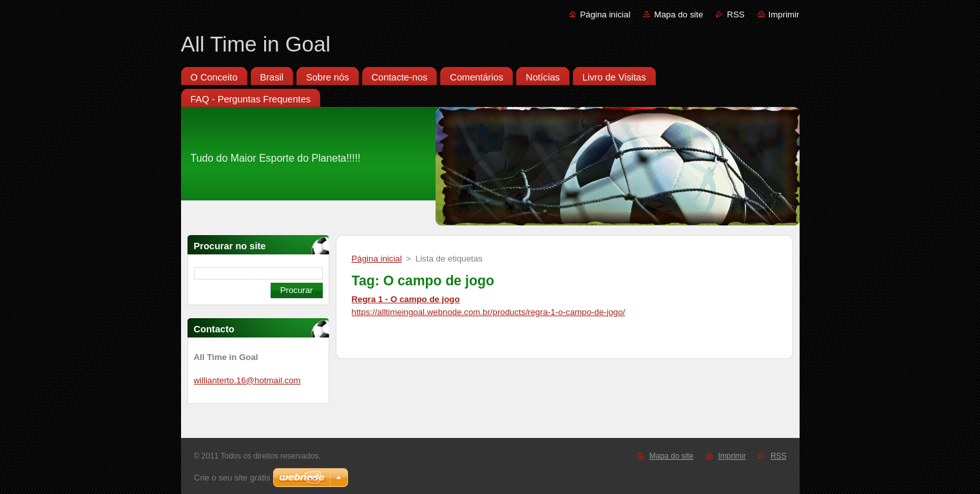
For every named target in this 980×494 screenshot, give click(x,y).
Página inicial (605, 14)
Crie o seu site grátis (232, 478)
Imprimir (784, 14)
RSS (735, 14)
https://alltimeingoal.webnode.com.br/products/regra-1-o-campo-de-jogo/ (489, 312)
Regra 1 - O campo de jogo (406, 299)
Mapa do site (678, 14)
